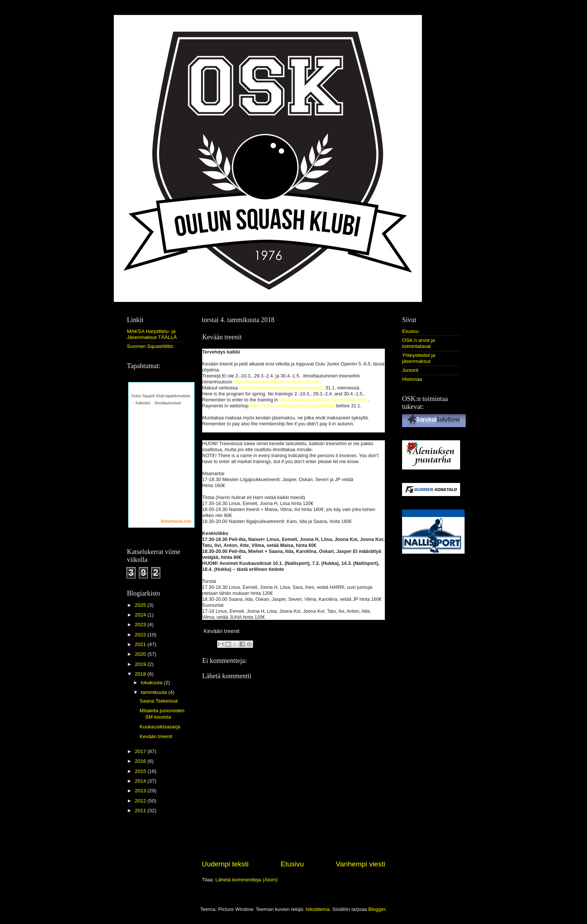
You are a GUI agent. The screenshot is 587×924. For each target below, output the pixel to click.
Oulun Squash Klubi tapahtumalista (161, 396)
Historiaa (412, 379)
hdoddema (317, 909)
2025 (141, 605)
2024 (141, 615)
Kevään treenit (156, 736)
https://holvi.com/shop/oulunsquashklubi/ (281, 388)
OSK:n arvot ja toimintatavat (419, 343)
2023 (141, 625)
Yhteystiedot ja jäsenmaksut (419, 358)
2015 (141, 771)
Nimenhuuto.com (176, 521)
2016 (141, 761)
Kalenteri (143, 403)
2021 (141, 644)
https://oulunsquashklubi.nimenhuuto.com (277, 382)
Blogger (377, 909)
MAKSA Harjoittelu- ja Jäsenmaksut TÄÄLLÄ (152, 334)
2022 (141, 635)
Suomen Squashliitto (150, 346)
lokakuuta (152, 683)
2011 (141, 810)
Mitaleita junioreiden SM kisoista (162, 714)
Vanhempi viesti (361, 864)
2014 (141, 781)
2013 (141, 791)
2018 (141, 674)
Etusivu (292, 864)
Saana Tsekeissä (159, 701)
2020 (141, 654)
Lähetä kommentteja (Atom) (247, 880)
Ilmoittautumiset (168, 403)
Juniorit (410, 370)
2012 (141, 801)
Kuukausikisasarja (160, 727)
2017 (141, 751)
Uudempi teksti (225, 864)
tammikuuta (155, 692)
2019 (141, 664)
